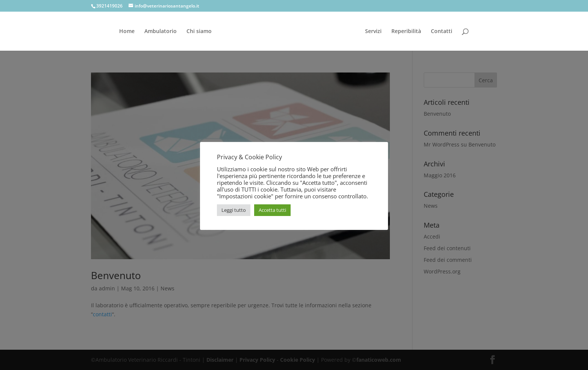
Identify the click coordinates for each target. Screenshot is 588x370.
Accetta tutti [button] (272, 210)
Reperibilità (406, 32)
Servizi (373, 32)
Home (127, 32)
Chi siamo (199, 32)
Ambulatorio (161, 32)
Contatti (442, 32)
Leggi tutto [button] (234, 210)
